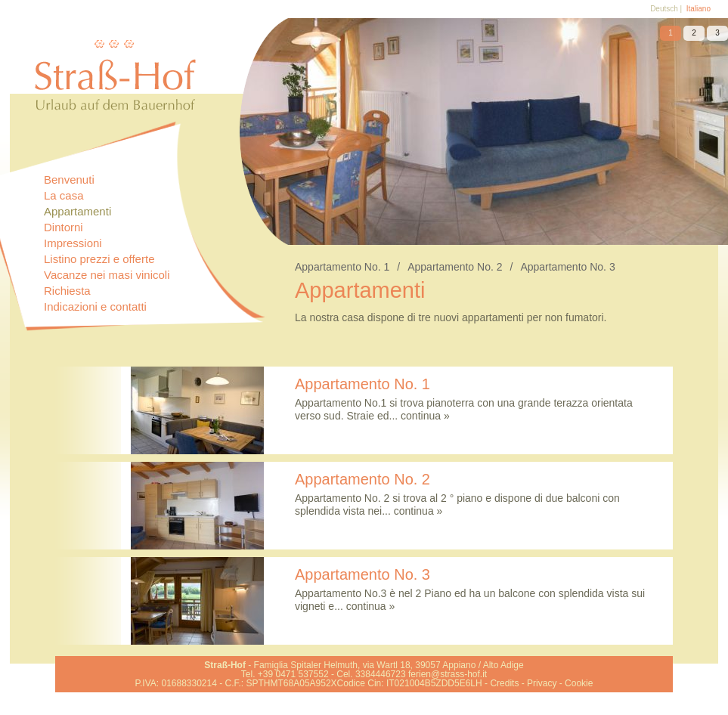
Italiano (699, 9)
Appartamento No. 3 (567, 267)
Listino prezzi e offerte (99, 259)
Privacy (542, 683)
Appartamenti (77, 211)
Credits (504, 683)
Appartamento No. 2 (464, 267)
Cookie (579, 683)
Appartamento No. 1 (351, 267)
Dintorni (64, 227)
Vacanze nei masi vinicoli (107, 275)
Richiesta (67, 291)
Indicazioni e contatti (95, 306)
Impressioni (73, 243)
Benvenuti (69, 180)
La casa (64, 195)
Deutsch (664, 9)
